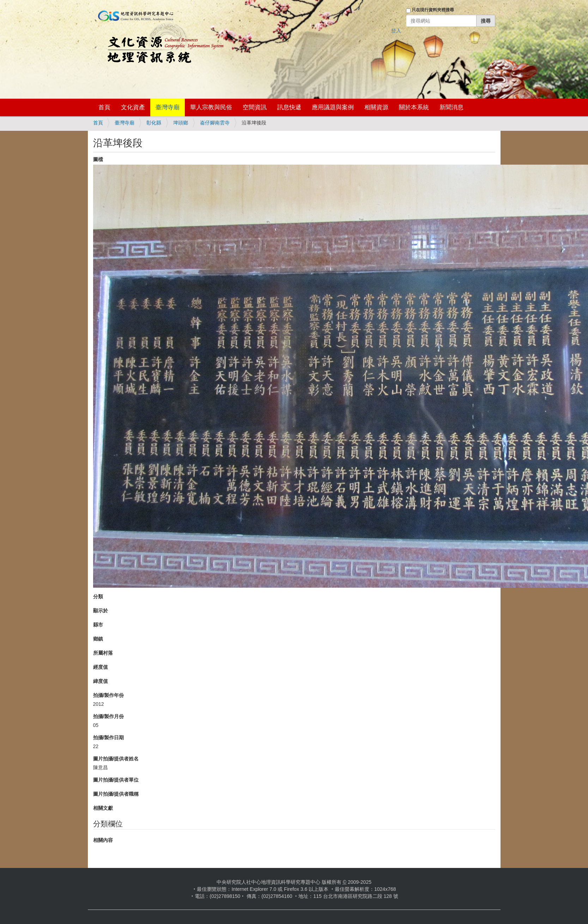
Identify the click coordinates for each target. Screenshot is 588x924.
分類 (98, 596)
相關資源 (376, 107)
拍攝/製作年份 (109, 695)
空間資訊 (255, 107)
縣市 (98, 625)
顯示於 (101, 611)
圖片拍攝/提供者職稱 (116, 794)
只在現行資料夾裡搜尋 (433, 10)
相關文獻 (103, 808)
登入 (396, 31)
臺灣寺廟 (168, 107)
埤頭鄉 (181, 123)
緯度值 (101, 681)
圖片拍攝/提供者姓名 (116, 759)
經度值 (101, 667)
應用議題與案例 (333, 107)
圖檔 (98, 159)
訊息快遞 (289, 107)
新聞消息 (451, 107)
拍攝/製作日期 (109, 738)
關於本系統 (414, 107)
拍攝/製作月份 (109, 716)
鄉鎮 (98, 639)
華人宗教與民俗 (211, 107)
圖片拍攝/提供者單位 (116, 780)
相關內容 (103, 840)
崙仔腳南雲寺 (215, 123)
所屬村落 (103, 653)
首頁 (104, 107)
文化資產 (133, 107)
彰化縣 (154, 123)
